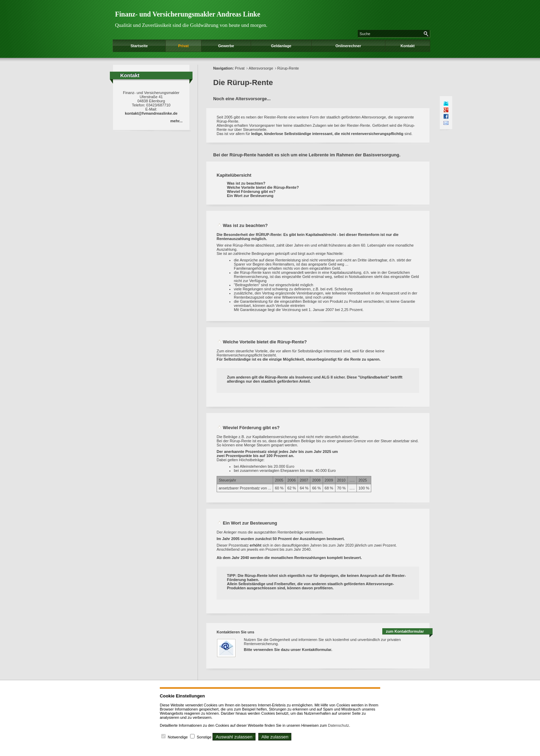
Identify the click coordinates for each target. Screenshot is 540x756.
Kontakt (408, 46)
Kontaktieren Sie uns (235, 632)
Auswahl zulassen (234, 737)
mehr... (176, 121)
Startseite (139, 46)
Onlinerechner (348, 46)
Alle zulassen (275, 737)
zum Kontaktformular (405, 631)
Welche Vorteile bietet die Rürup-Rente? (263, 187)
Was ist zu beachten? (246, 183)
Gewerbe (226, 46)
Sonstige (204, 737)
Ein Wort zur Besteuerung (250, 196)
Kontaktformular (317, 650)
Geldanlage (281, 46)
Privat (183, 46)
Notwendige (178, 737)
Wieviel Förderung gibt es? (251, 191)
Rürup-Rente (288, 68)
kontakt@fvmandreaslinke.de (151, 113)
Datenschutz (338, 725)
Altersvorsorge (261, 68)
